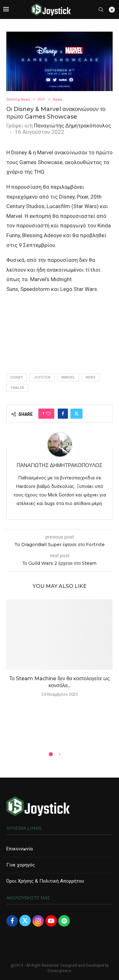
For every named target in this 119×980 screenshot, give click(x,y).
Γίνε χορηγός (21, 865)
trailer (17, 388)
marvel (68, 377)
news (91, 377)
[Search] (101, 9)
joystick (42, 377)
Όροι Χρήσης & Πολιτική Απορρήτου (45, 881)
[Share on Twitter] (76, 414)
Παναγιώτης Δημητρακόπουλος (73, 126)
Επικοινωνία (20, 849)
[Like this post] (48, 414)
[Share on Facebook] (63, 414)
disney (17, 377)
